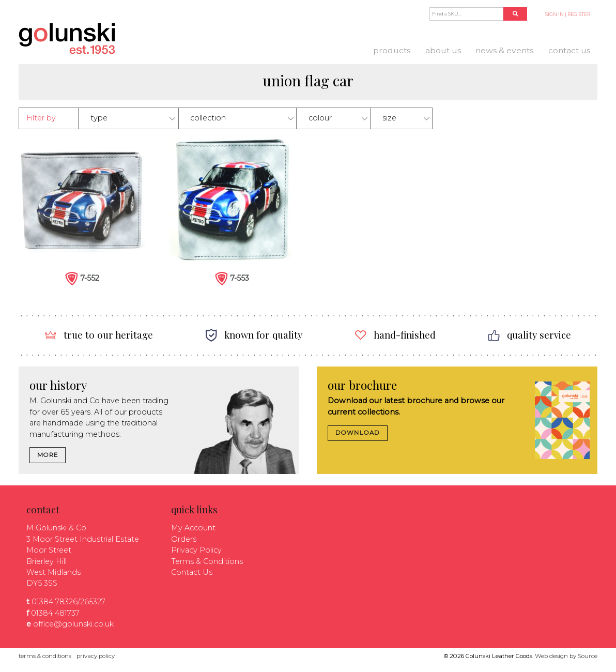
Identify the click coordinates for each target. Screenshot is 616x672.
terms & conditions (45, 656)
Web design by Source (566, 656)
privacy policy (96, 656)
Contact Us (569, 50)
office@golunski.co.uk (73, 624)
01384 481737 (55, 613)
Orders (184, 539)
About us (443, 50)
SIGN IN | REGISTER (568, 14)
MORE (48, 455)
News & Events (504, 50)
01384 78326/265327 (68, 602)
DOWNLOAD (358, 433)
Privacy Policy (196, 550)
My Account (193, 528)
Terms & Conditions (207, 561)
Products (392, 50)
